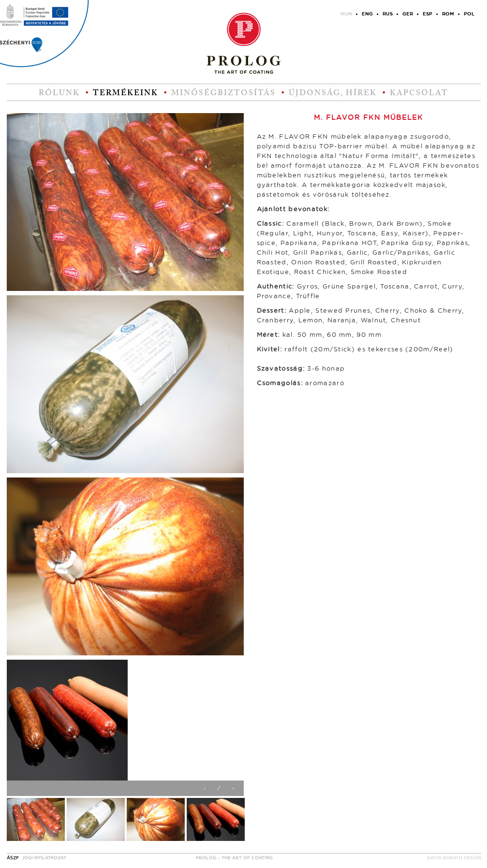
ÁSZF (13, 858)
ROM (448, 14)
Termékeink (125, 93)
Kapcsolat (419, 93)
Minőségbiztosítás (223, 93)
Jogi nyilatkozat (44, 858)
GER (408, 14)
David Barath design (454, 858)
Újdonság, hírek (333, 93)
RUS (388, 14)
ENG (367, 14)
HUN (346, 14)
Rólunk (59, 93)
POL (469, 14)
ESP (428, 14)
